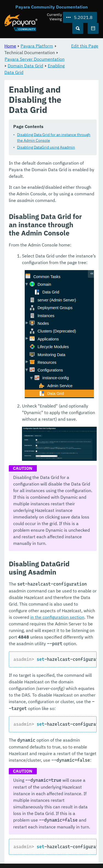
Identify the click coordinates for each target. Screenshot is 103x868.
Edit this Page (85, 46)
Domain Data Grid (25, 66)
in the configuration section (57, 617)
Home (10, 46)
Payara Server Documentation (35, 59)
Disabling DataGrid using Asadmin (46, 147)
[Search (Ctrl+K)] (78, 28)
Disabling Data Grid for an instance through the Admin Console (54, 138)
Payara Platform (37, 46)
